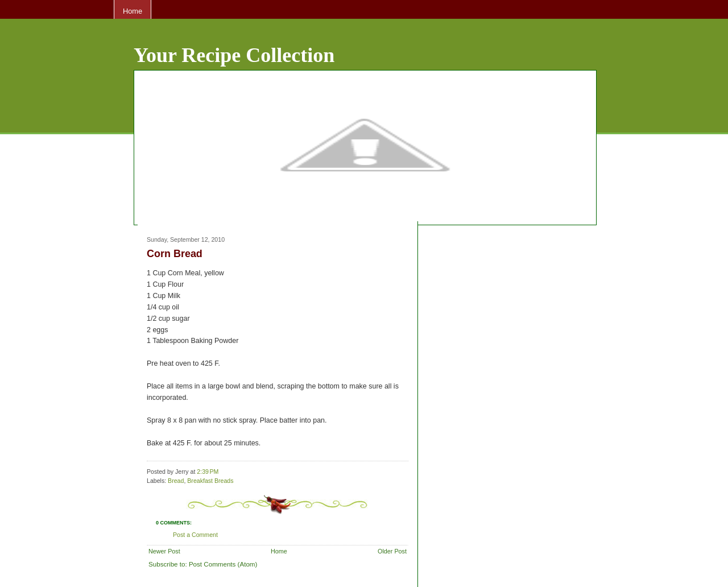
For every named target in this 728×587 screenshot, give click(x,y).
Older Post (392, 551)
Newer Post (164, 551)
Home (133, 11)
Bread (176, 481)
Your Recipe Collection (234, 55)
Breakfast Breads (210, 481)
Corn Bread (175, 254)
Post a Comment (195, 535)
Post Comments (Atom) (223, 564)
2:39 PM (208, 472)
